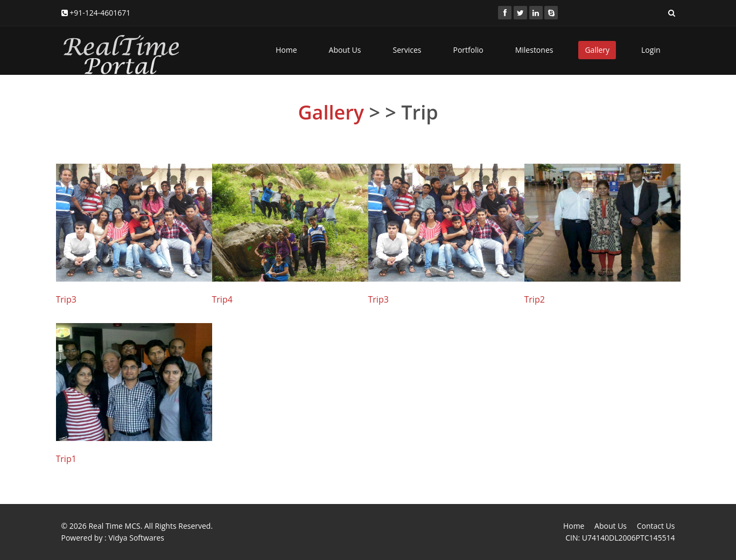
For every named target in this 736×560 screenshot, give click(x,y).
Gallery (597, 50)
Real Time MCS (114, 526)
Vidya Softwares (136, 538)
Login (651, 50)
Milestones (534, 50)
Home (286, 50)
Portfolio (468, 50)
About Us (345, 50)
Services (407, 50)
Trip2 (535, 299)
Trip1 (66, 459)
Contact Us (656, 526)
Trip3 (66, 299)
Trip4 (222, 299)
